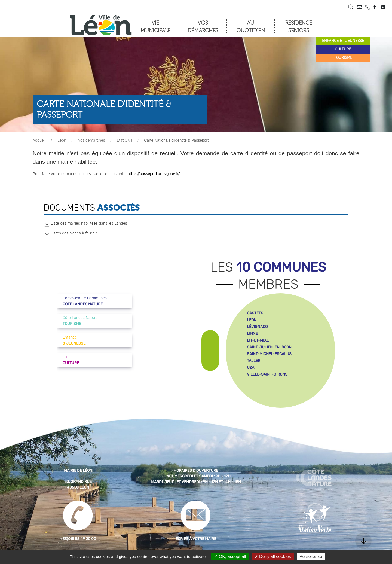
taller (254, 361)
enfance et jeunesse (343, 41)
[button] (351, 7)
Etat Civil (124, 141)
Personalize (311, 557)
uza (251, 368)
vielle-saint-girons (267, 374)
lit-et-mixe (258, 340)
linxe (252, 333)
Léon (62, 141)
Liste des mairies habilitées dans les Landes (85, 224)
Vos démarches (92, 141)
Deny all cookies (273, 557)
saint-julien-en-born (269, 347)
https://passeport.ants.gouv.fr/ (154, 174)
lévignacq (257, 327)
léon (252, 320)
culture (343, 49)
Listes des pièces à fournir (70, 233)
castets (255, 313)
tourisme (343, 58)
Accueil (39, 141)
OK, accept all (230, 557)
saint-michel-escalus (269, 354)
